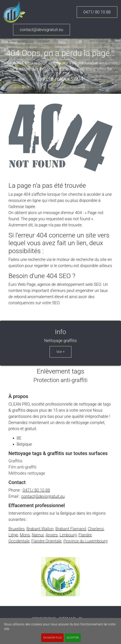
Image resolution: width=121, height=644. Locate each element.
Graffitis (16, 461)
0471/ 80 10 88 (97, 12)
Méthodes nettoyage (27, 473)
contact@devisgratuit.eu (42, 30)
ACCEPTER (73, 638)
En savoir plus (52, 638)
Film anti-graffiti (23, 467)
